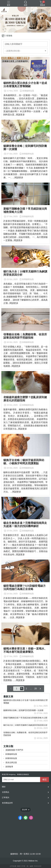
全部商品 (6, 792)
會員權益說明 (7, 803)
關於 (4, 787)
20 (36, 689)
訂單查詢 (6, 797)
